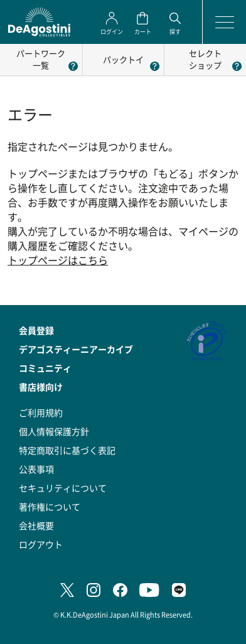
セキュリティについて (63, 488)
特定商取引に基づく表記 (67, 450)
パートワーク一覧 (41, 59)
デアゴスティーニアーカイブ (76, 349)
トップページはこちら (58, 260)
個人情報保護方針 (54, 431)
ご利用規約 (41, 412)
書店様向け (41, 387)
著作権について (50, 507)
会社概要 (36, 525)
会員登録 (36, 330)
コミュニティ (45, 368)
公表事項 (36, 469)
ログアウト (41, 544)
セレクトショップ (205, 59)
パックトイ (123, 59)
